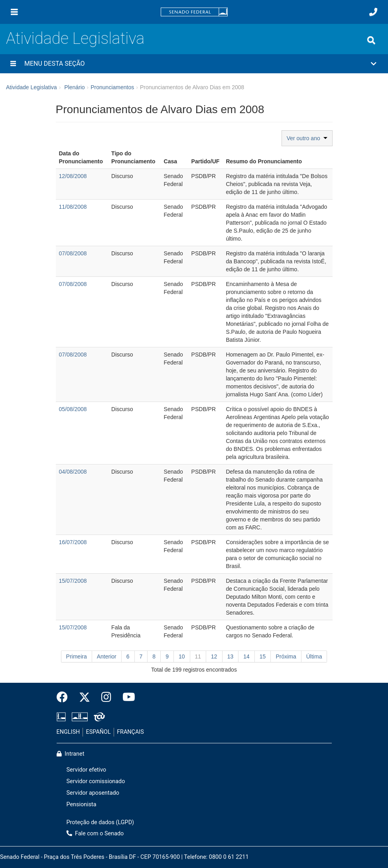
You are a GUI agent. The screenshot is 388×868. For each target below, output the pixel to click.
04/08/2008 (73, 472)
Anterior (107, 656)
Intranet (71, 754)
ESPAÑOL (98, 732)
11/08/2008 (73, 207)
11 (198, 656)
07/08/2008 (73, 253)
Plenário (74, 87)
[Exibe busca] (371, 40)
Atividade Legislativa (75, 38)
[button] (194, 64)
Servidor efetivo (87, 770)
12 (214, 656)
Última (314, 656)
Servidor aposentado (93, 793)
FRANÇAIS (130, 732)
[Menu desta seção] (13, 64)
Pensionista (82, 804)
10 (182, 656)
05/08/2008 (73, 409)
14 (246, 656)
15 (263, 656)
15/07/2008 (73, 581)
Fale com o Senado (95, 834)
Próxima (286, 656)
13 (230, 656)
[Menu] (14, 12)
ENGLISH (68, 732)
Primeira (77, 656)
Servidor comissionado (96, 781)
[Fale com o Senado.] (373, 12)
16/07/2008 (73, 542)
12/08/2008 (73, 176)
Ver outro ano (307, 138)
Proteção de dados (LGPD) (100, 822)
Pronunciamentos (112, 87)
